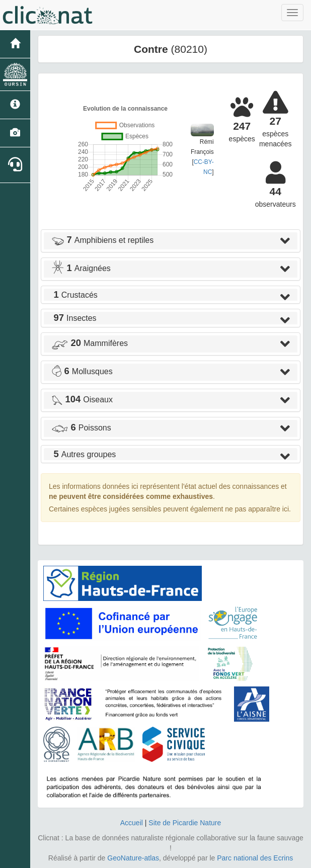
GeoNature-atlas (133, 858)
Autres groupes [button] (84, 454)
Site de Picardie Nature (185, 823)
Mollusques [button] (82, 371)
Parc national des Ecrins (255, 858)
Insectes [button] (74, 318)
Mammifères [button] (90, 343)
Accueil (132, 823)
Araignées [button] (81, 268)
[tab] (171, 241)
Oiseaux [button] (82, 400)
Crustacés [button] (74, 295)
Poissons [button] (81, 428)
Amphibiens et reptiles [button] (102, 240)
